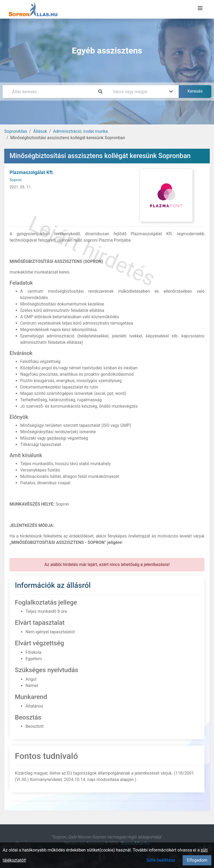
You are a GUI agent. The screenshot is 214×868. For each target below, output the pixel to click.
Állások (40, 131)
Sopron (16, 180)
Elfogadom (197, 860)
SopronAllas (16, 131)
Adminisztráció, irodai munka (80, 131)
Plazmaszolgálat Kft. (32, 172)
